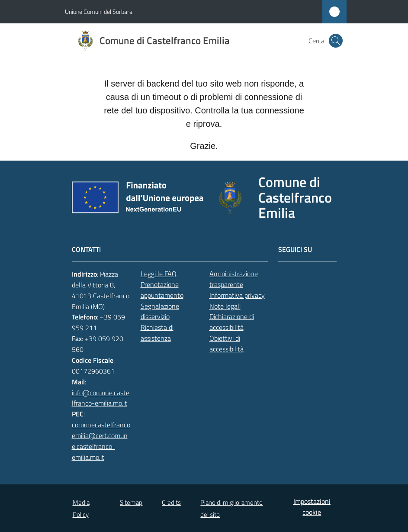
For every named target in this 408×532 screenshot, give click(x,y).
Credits (171, 502)
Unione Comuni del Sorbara (99, 11)
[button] (336, 41)
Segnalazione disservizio (160, 311)
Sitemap (131, 502)
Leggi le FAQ (159, 274)
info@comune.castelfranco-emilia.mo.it (101, 398)
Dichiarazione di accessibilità (232, 322)
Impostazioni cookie (312, 507)
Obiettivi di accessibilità (226, 343)
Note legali (225, 306)
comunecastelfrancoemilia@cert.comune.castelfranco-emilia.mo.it (101, 441)
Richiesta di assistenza (157, 333)
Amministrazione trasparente (234, 279)
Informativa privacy (237, 295)
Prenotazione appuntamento (162, 290)
